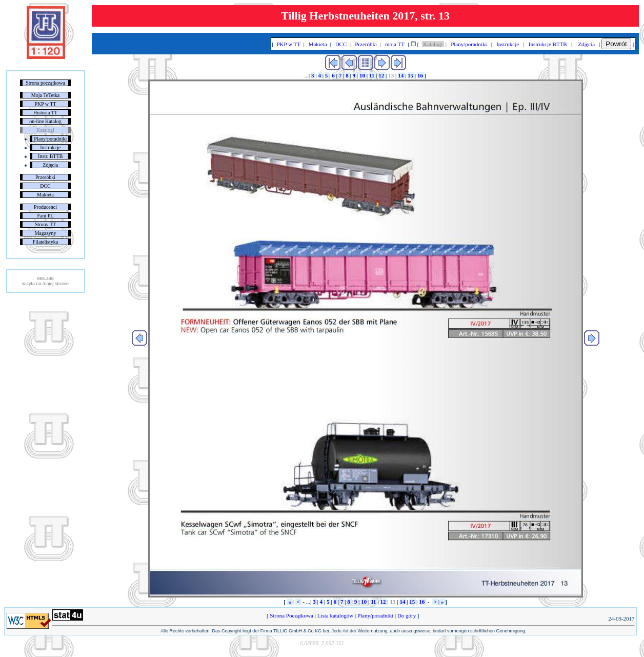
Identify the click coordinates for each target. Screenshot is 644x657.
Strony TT (45, 224)
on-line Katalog (45, 121)
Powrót (616, 44)
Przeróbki (45, 177)
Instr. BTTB (50, 156)
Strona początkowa (45, 83)
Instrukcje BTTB (548, 44)
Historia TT (45, 113)
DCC (45, 186)
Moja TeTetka (45, 95)
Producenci (45, 207)
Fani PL (46, 216)
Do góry (407, 615)
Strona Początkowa (292, 615)
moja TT (395, 44)
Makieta (45, 195)
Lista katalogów (335, 615)
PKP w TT (45, 104)
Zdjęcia (50, 165)
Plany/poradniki (50, 139)
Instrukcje (50, 147)
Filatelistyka (45, 242)
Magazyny (45, 233)
